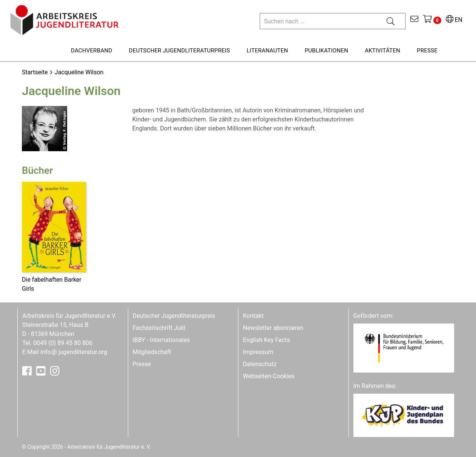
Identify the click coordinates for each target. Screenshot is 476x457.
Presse (142, 364)
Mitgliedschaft (152, 352)
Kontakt (253, 316)
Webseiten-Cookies (269, 376)
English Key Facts (266, 340)
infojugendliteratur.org (74, 352)
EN (454, 20)
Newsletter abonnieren (273, 328)
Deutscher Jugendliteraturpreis (174, 316)
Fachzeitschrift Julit (159, 328)
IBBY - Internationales (161, 340)
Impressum (258, 352)
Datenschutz (260, 364)
